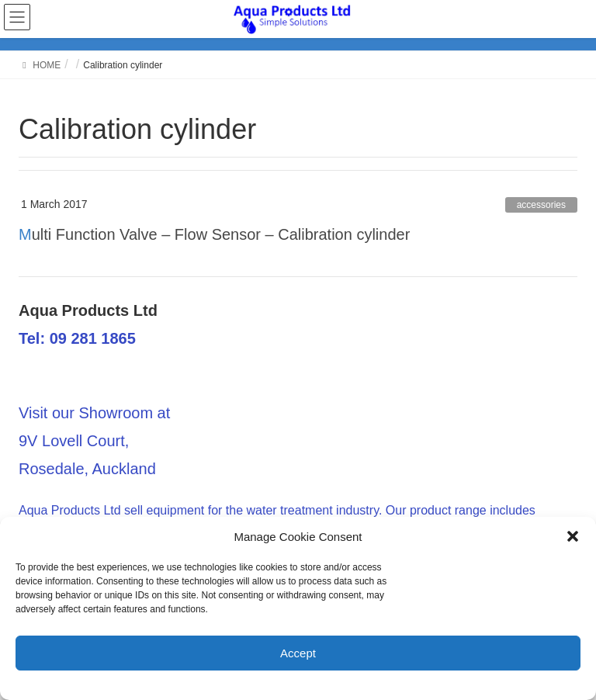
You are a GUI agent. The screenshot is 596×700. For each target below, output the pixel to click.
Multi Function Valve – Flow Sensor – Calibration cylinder (214, 234)
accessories (541, 205)
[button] (573, 536)
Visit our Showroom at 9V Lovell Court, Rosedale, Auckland (94, 441)
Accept (298, 653)
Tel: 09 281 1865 (77, 338)
